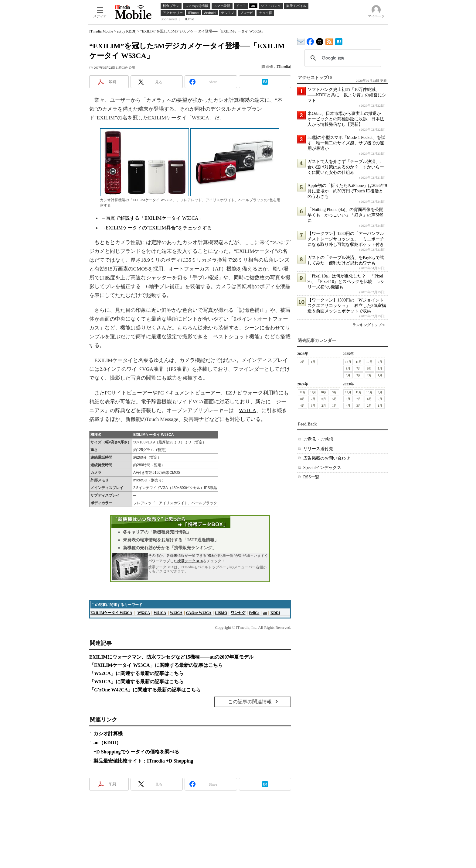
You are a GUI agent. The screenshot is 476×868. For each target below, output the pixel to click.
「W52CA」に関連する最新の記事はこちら (136, 673)
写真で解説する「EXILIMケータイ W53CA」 (154, 218)
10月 (369, 362)
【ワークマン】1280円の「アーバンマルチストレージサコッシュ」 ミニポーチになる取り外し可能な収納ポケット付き (346, 239)
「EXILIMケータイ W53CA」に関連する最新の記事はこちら (156, 665)
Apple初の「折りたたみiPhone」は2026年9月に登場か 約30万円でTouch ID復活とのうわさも (347, 191)
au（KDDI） (107, 743)
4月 (348, 375)
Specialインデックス (322, 468)
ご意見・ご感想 (318, 439)
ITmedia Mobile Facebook (310, 40)
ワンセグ (238, 613)
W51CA (248, 410)
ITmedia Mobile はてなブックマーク (339, 41)
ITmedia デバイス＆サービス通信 (301, 41)
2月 (303, 362)
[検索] (342, 58)
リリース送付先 (318, 449)
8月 (348, 369)
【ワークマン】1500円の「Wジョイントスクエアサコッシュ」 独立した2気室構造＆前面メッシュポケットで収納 (347, 306)
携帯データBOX (190, 561)
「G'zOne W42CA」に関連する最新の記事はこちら (145, 690)
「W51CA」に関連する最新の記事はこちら (136, 682)
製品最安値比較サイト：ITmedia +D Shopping (143, 761)
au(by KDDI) (127, 31)
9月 (380, 362)
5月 (380, 369)
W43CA (176, 613)
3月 (359, 375)
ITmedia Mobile (101, 31)
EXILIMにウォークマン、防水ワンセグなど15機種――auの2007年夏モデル (171, 657)
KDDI (275, 613)
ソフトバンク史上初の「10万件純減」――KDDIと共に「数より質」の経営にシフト (347, 95)
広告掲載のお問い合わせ (327, 458)
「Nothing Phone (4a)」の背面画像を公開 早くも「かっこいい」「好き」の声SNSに (348, 215)
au (265, 613)
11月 (359, 362)
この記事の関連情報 (250, 702)
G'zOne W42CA (199, 613)
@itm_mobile (320, 40)
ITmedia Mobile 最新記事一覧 (329, 41)
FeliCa (254, 613)
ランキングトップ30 (369, 325)
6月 (369, 369)
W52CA (144, 613)
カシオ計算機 (108, 734)
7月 (359, 369)
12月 (348, 362)
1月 (313, 362)
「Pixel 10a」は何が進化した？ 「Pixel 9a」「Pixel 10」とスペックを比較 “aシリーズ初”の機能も (346, 282)
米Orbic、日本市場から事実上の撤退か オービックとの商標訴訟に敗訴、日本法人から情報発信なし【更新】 (346, 119)
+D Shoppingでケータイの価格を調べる (136, 752)
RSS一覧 (311, 477)
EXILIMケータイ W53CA (111, 613)
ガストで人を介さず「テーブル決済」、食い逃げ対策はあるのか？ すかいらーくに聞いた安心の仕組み (346, 167)
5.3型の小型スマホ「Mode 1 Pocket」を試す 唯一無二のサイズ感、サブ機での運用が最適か (346, 143)
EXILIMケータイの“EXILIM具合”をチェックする (159, 228)
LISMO (221, 613)
